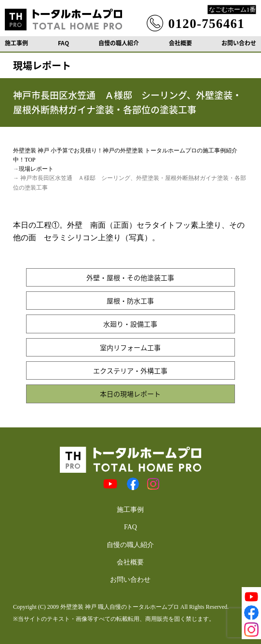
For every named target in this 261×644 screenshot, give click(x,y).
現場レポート (36, 169)
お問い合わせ (239, 43)
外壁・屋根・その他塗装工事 (130, 277)
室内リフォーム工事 (130, 347)
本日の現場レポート (130, 394)
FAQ (63, 43)
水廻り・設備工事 (130, 324)
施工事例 (16, 43)
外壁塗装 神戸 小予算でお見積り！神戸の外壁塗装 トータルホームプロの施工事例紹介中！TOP (125, 155)
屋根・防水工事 (130, 301)
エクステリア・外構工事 (130, 370)
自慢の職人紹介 (119, 43)
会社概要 (180, 43)
